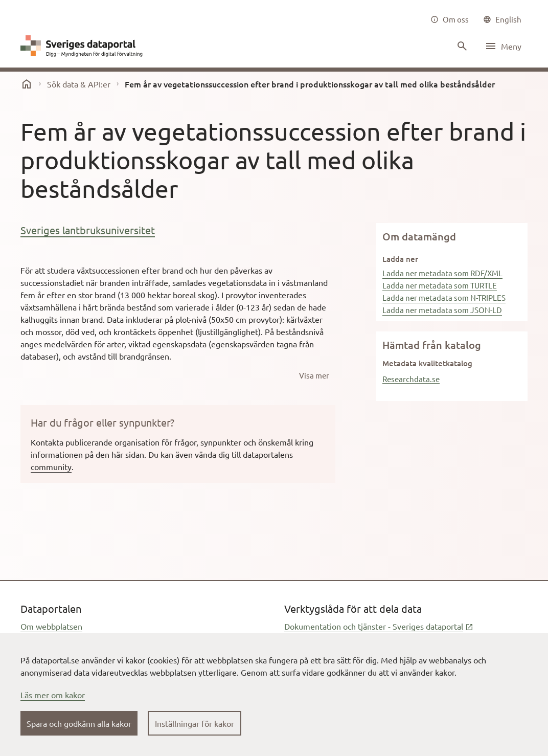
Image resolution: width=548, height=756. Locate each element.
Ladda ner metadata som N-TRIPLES (444, 297)
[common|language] (502, 19)
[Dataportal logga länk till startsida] (84, 46)
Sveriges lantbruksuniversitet (88, 230)
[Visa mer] (314, 375)
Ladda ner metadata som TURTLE (440, 285)
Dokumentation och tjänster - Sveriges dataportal (379, 626)
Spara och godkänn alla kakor (79, 723)
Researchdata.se (411, 379)
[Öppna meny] (503, 46)
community (51, 466)
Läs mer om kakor (53, 695)
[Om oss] (450, 19)
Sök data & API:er (79, 84)
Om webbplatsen (51, 626)
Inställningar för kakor (195, 723)
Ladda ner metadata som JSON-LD (442, 310)
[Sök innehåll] (461, 46)
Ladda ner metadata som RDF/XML (442, 273)
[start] (27, 84)
